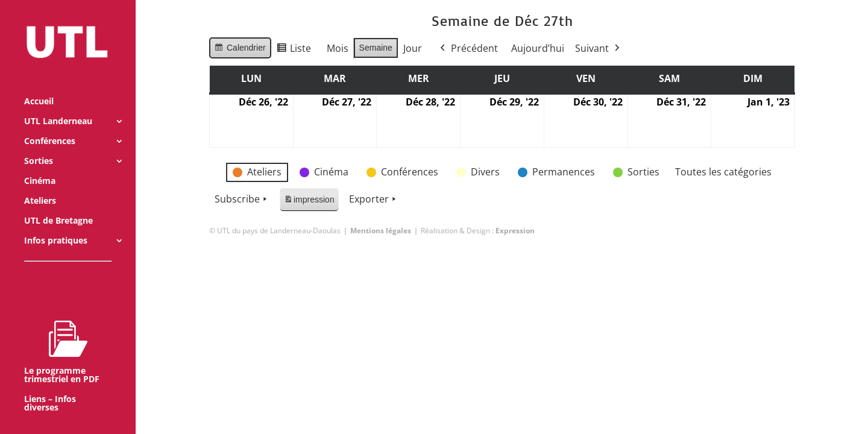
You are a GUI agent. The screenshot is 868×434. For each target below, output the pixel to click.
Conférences (50, 125)
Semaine (375, 48)
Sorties (39, 145)
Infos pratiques (56, 225)
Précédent (467, 49)
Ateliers (40, 185)
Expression (515, 231)
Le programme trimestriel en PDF (62, 336)
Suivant (598, 49)
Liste (293, 50)
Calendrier (240, 49)
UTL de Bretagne (58, 205)
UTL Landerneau (58, 105)
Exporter (373, 200)
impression (309, 202)
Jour (412, 48)
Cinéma (40, 165)
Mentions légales (381, 231)
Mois (337, 48)
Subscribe (242, 200)
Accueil (39, 86)
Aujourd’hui (537, 48)
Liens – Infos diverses (50, 388)
